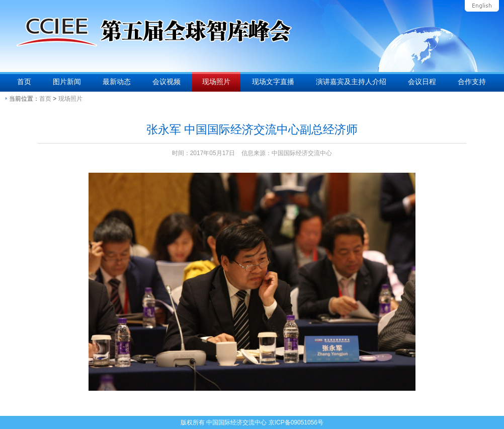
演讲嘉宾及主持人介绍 (351, 82)
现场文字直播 (273, 82)
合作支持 (472, 82)
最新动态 (117, 82)
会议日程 (422, 82)
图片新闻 (67, 82)
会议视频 (166, 82)
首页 (24, 82)
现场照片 (216, 82)
